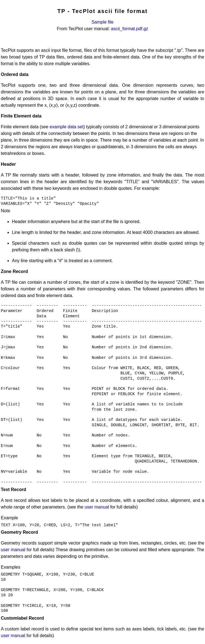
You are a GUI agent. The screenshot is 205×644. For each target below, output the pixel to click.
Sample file (102, 22)
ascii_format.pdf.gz (130, 29)
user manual (97, 507)
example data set (66, 127)
